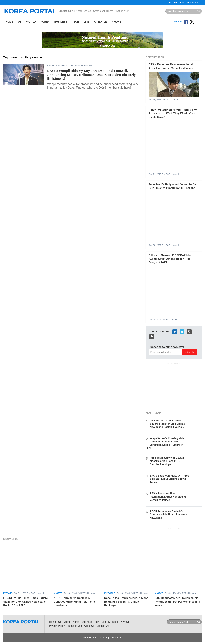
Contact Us (103, 626)
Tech (75, 22)
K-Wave (116, 22)
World (31, 22)
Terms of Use (74, 626)
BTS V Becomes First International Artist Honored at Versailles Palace (168, 497)
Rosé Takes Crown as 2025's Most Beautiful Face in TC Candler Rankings (167, 461)
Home (9, 22)
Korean (196, 3)
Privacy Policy (57, 626)
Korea (45, 22)
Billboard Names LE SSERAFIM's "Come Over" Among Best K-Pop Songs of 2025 (170, 259)
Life (86, 22)
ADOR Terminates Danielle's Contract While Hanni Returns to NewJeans (169, 514)
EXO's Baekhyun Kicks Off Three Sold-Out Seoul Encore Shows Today (169, 479)
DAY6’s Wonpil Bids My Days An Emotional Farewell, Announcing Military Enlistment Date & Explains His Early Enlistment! (91, 75)
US (20, 22)
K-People (100, 22)
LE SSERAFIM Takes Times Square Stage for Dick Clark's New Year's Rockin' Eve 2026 (167, 424)
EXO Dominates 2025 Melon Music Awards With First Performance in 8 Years (177, 602)
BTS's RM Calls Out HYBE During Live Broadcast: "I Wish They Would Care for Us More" (173, 114)
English (185, 3)
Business (61, 22)
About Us (89, 626)
